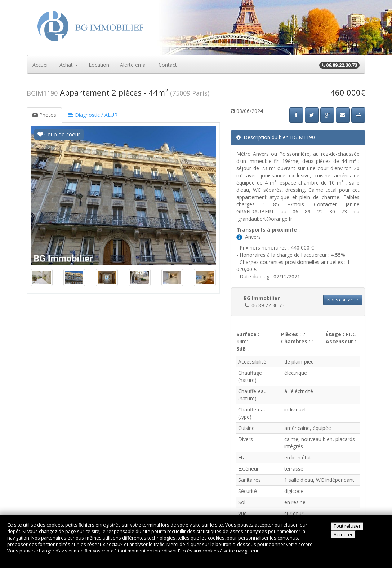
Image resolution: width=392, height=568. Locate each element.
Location (99, 65)
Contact (168, 65)
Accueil (41, 65)
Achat (69, 65)
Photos (44, 115)
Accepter (343, 535)
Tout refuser (347, 526)
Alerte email (134, 65)
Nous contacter (343, 300)
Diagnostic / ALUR (93, 115)
